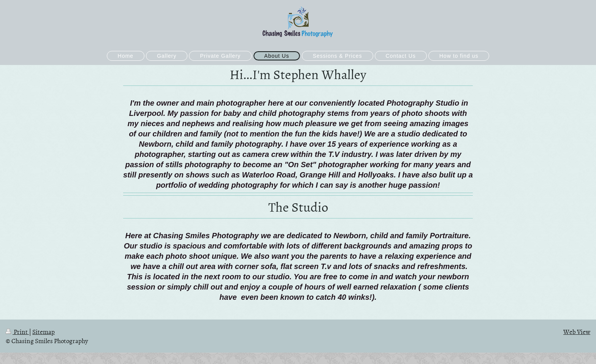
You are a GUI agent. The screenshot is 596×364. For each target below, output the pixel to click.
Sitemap (44, 331)
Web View (577, 331)
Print (17, 331)
